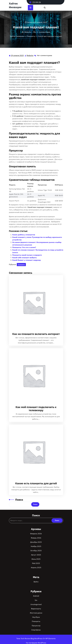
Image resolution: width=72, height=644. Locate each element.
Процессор (36, 626)
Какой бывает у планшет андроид (26, 260)
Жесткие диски (36, 613)
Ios (36, 600)
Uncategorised (36, 604)
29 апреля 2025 (17, 55)
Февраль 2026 (36, 534)
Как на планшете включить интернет (36, 334)
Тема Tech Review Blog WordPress (30, 638)
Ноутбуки (36, 617)
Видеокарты (36, 609)
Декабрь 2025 (36, 542)
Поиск (19, 500)
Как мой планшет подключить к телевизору (36, 409)
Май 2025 (36, 563)
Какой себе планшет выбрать (24, 258)
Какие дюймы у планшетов (24, 235)
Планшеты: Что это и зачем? (24, 247)
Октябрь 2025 (36, 551)
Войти (36, 582)
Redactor (30, 55)
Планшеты (31, 36)
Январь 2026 (36, 538)
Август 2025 (36, 555)
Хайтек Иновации (17, 36)
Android (36, 596)
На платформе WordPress (36, 643)
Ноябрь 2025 (36, 546)
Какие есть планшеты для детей (36, 483)
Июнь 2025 (36, 559)
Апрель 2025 (36, 567)
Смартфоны (36, 630)
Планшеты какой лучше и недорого (27, 255)
